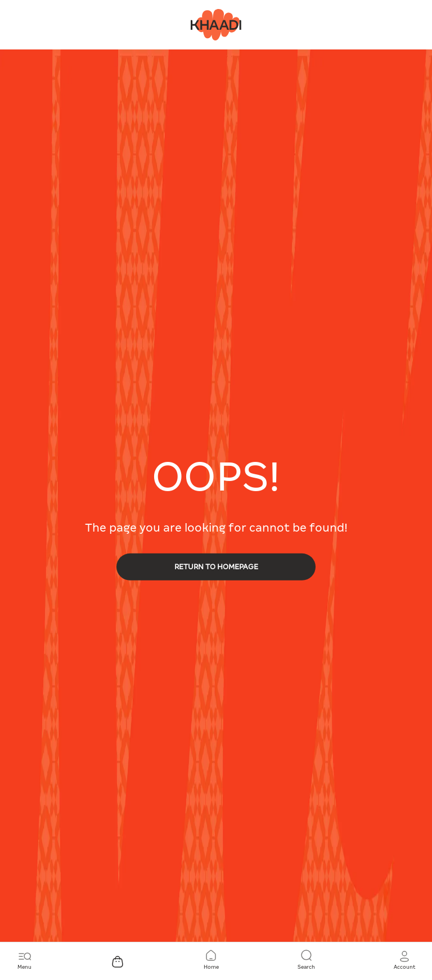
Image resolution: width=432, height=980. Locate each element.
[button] (404, 960)
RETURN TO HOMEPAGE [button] (216, 567)
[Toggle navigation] (24, 960)
